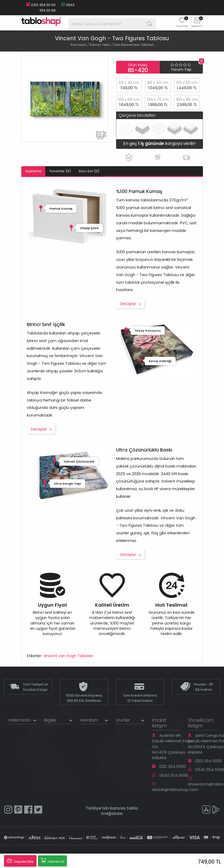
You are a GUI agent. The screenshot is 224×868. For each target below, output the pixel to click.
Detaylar (128, 304)
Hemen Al (52, 861)
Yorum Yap (181, 69)
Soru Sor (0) (89, 171)
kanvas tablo (124, 808)
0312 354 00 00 (41, 5)
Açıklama (33, 171)
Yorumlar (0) (60, 171)
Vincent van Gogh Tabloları (68, 656)
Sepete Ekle (20, 861)
